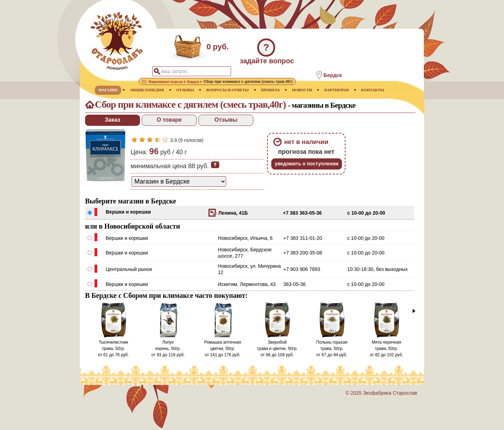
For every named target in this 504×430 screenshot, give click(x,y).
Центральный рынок (129, 269)
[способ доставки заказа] (179, 181)
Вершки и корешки (128, 212)
